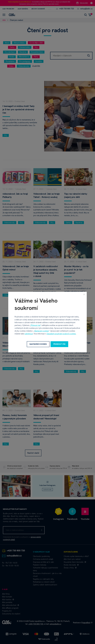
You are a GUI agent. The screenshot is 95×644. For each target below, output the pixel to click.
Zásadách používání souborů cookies (61, 334)
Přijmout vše (36, 325)
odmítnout (29, 334)
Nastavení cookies (42, 331)
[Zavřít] (84, 294)
